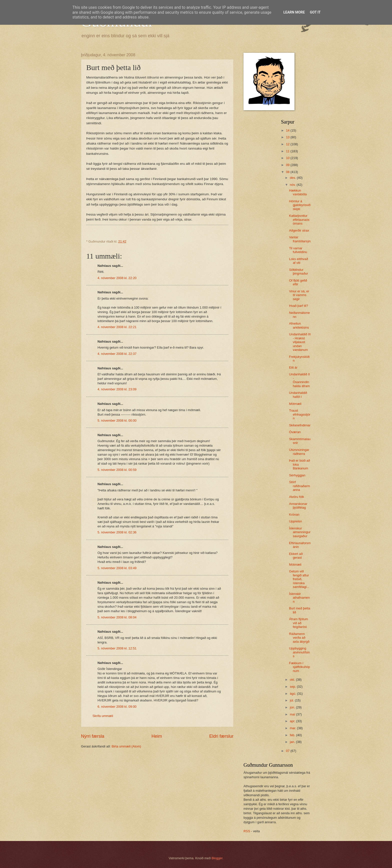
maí (293, 714)
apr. (293, 721)
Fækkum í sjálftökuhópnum (299, 667)
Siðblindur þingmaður (298, 272)
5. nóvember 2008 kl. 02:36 (117, 532)
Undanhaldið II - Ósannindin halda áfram (299, 380)
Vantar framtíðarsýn (300, 239)
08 (288, 172)
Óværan (295, 432)
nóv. (293, 185)
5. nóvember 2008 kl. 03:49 (117, 568)
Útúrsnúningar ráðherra (299, 452)
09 (288, 165)
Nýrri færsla (93, 736)
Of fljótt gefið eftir (298, 282)
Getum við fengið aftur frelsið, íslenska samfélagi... (299, 579)
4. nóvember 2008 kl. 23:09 (117, 389)
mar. (293, 728)
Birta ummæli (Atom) (126, 746)
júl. (292, 700)
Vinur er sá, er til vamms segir (299, 295)
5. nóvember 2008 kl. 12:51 (117, 648)
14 (288, 130)
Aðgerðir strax (299, 230)
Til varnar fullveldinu (298, 250)
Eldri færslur (221, 736)
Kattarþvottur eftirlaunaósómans (299, 220)
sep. (293, 687)
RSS (247, 831)
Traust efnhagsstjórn (300, 414)
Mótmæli (295, 404)
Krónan (294, 515)
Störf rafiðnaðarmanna (299, 486)
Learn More (294, 12)
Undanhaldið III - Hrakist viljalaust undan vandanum (300, 342)
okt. (293, 680)
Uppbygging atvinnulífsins (299, 652)
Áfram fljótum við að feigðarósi (298, 623)
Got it (315, 12)
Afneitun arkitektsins (299, 325)
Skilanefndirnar (300, 425)
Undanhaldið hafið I (298, 395)
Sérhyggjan (297, 475)
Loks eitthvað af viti (298, 261)
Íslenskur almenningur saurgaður (300, 532)
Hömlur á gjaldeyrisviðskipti (300, 205)
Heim (157, 736)
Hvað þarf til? (298, 306)
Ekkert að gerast (296, 556)
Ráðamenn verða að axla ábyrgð (299, 638)
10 (288, 158)
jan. (293, 742)
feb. (293, 735)
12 (288, 144)
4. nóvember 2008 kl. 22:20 (117, 278)
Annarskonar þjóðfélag (298, 506)
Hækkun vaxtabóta (298, 192)
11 (288, 151)
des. (293, 178)
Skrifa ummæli (103, 716)
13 (288, 137)
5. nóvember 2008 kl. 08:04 (117, 617)
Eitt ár (293, 367)
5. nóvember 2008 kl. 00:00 (117, 420)
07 (288, 751)
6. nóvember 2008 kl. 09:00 (117, 707)
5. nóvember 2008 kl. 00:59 (117, 470)
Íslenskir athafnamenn (299, 598)
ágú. (293, 694)
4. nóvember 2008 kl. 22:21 (117, 327)
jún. (293, 707)
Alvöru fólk (296, 497)
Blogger (217, 858)
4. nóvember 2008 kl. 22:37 (117, 354)
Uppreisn (295, 521)
